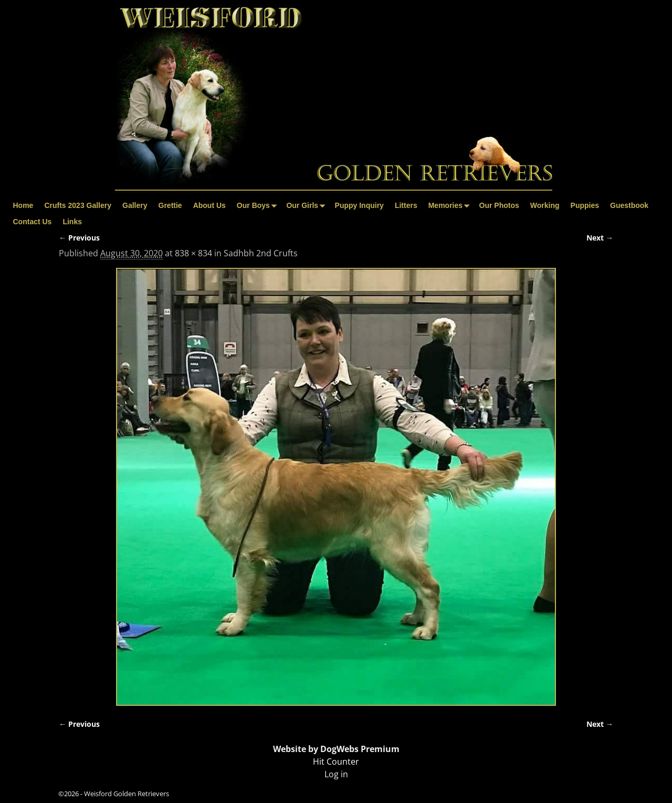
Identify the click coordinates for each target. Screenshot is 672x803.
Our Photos (499, 205)
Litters (406, 205)
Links (72, 222)
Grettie (170, 205)
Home (23, 205)
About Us (209, 205)
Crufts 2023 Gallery (78, 205)
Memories (451, 206)
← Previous (79, 238)
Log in (336, 774)
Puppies (585, 205)
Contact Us (33, 222)
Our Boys (259, 206)
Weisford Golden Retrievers (127, 794)
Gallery (135, 205)
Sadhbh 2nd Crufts (261, 253)
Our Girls (308, 206)
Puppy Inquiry (359, 205)
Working (545, 205)
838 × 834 (193, 253)
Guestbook (629, 205)
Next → (600, 238)
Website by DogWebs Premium (336, 749)
